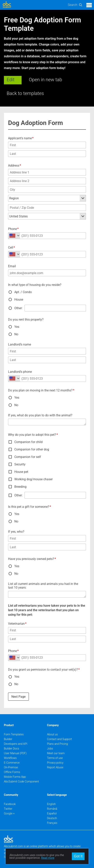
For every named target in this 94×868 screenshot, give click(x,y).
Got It (78, 856)
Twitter (8, 809)
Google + (9, 813)
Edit (11, 80)
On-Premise (11, 767)
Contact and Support (60, 739)
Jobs (50, 749)
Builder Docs (11, 749)
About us (52, 734)
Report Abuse (55, 767)
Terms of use (55, 758)
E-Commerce (12, 763)
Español (52, 813)
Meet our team (56, 753)
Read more (48, 858)
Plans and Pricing (57, 744)
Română (52, 809)
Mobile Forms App (15, 777)
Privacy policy (55, 763)
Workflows (10, 758)
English (52, 804)
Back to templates (25, 93)
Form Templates (14, 734)
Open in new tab (45, 80)
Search (73, 5)
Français (52, 823)
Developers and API (16, 744)
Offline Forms (12, 772)
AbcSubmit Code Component (21, 781)
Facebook (10, 804)
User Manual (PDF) (15, 753)
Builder (8, 739)
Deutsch (52, 818)
